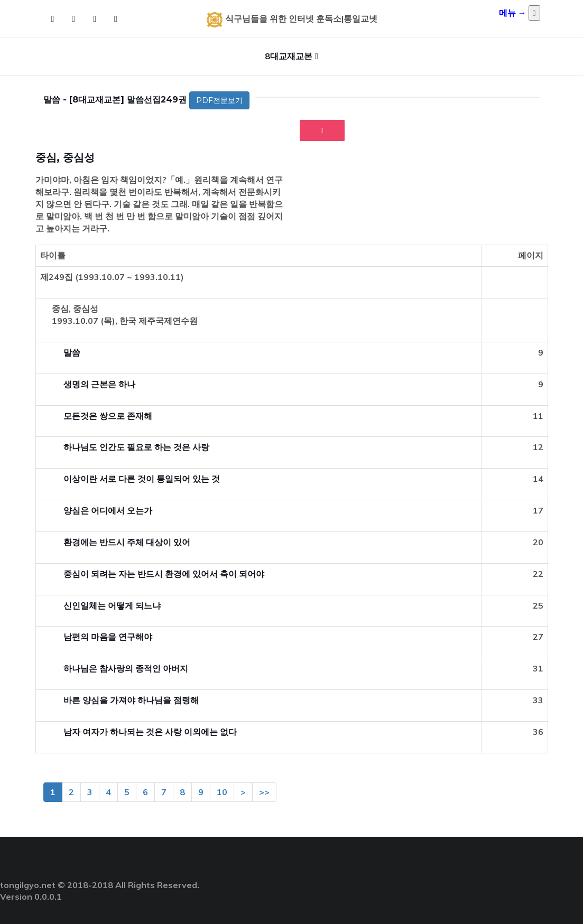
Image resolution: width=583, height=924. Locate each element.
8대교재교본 (289, 56)
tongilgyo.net (28, 885)
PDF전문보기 (219, 100)
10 (222, 792)
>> (264, 792)
